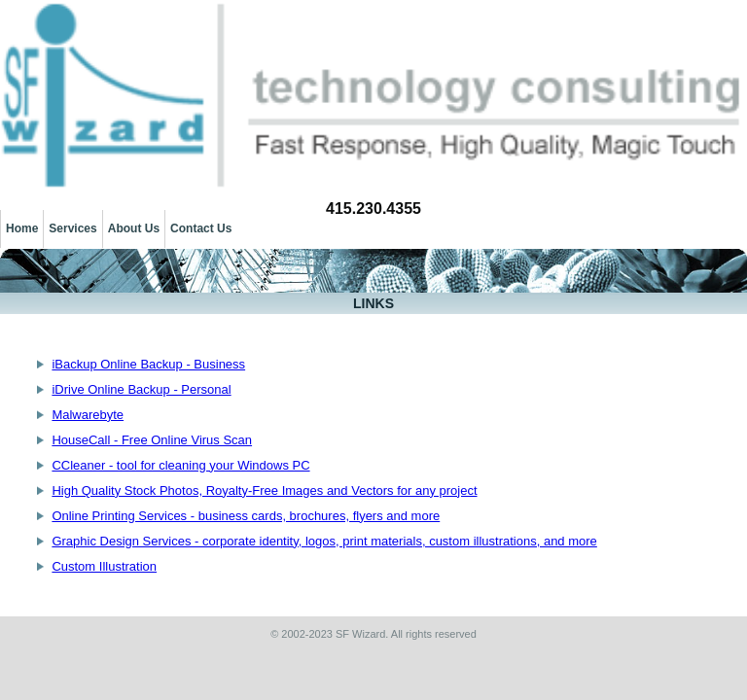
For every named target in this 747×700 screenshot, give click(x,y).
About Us (134, 228)
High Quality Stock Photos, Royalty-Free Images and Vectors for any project (264, 490)
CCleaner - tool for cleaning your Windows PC (180, 465)
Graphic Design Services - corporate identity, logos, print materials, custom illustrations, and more (324, 541)
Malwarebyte (88, 415)
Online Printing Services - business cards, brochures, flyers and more (246, 516)
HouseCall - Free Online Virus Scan (152, 440)
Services (72, 228)
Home (22, 228)
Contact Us (201, 228)
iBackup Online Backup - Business (148, 364)
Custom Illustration (104, 566)
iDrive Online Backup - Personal (141, 389)
